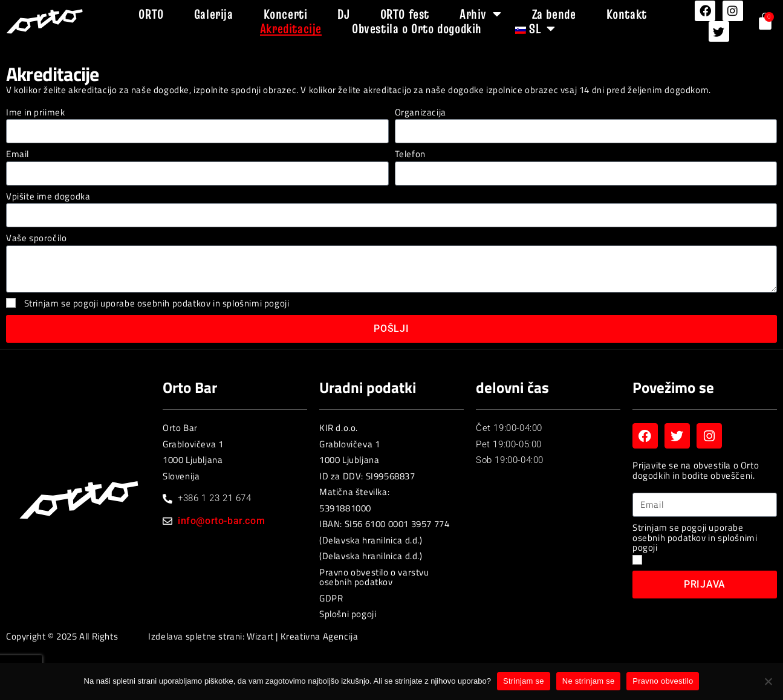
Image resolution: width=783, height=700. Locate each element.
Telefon (410, 154)
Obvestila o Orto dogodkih (417, 28)
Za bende (554, 14)
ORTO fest (405, 14)
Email (18, 154)
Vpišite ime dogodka (48, 197)
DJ (343, 14)
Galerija (214, 14)
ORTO (151, 14)
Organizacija (421, 113)
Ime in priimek (35, 113)
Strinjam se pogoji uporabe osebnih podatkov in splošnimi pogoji (157, 303)
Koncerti (286, 14)
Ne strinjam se (589, 681)
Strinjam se (524, 681)
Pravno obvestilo (663, 681)
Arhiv (481, 14)
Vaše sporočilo (36, 238)
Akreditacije (291, 28)
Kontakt (627, 14)
